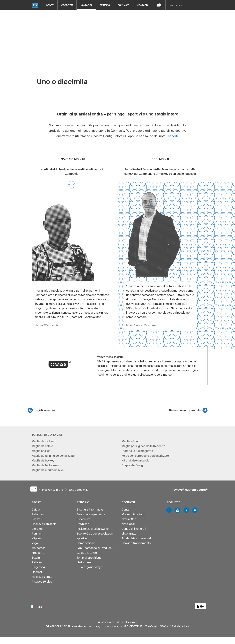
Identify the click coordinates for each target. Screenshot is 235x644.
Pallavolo (37, 562)
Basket (36, 519)
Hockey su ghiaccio (44, 524)
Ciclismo (37, 529)
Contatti (142, 5)
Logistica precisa (45, 410)
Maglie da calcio (42, 446)
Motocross (38, 548)
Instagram (186, 510)
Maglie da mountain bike (48, 470)
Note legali (128, 524)
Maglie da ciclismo (44, 441)
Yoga (35, 543)
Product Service (42, 582)
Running (37, 534)
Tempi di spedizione (89, 558)
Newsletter (129, 519)
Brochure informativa (90, 510)
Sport (50, 5)
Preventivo (83, 519)
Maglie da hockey (43, 460)
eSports (37, 538)
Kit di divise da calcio (135, 460)
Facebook (169, 510)
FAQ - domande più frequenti (95, 548)
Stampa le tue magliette (137, 451)
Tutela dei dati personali (136, 538)
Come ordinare (86, 543)
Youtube (178, 510)
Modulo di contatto (133, 514)
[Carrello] (159, 5)
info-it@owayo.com (82, 626)
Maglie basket (41, 451)
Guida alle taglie (87, 553)
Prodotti (67, 5)
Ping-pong (38, 567)
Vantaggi (86, 5)
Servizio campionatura (91, 514)
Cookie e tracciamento (136, 543)
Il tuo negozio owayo (89, 567)
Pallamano (38, 514)
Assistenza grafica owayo (93, 529)
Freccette (38, 553)
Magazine (176, 5)
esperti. (173, 136)
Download (83, 524)
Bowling (36, 558)
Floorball (37, 572)
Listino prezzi (85, 562)
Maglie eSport (131, 441)
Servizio (105, 5)
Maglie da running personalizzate (53, 456)
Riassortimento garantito (185, 410)
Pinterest (195, 510)
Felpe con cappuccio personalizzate (145, 456)
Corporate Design (133, 465)
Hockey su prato (42, 577)
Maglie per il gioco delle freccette (143, 446)
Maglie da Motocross (45, 465)
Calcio (36, 510)
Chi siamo (123, 5)
